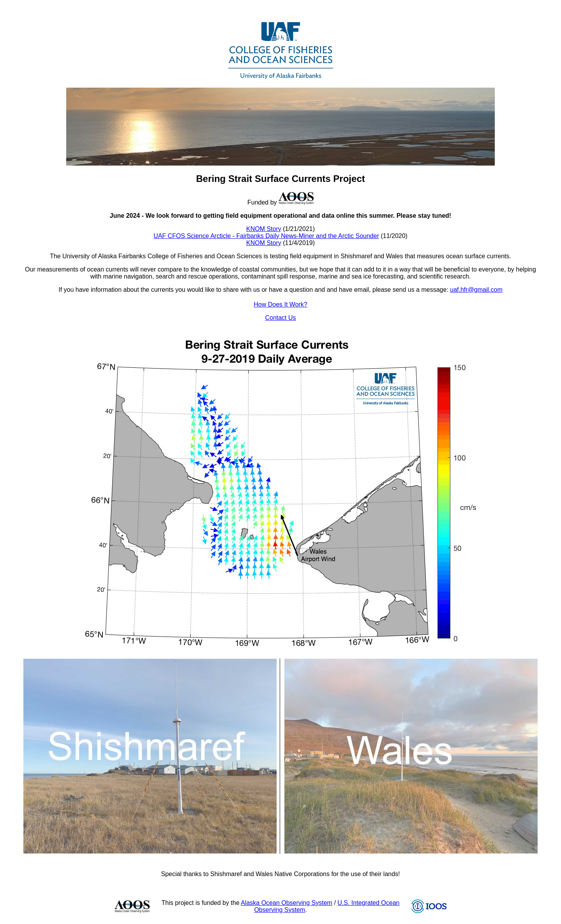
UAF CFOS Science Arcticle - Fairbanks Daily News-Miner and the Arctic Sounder (266, 236)
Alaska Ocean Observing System (287, 903)
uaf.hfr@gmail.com (476, 290)
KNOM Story (264, 229)
